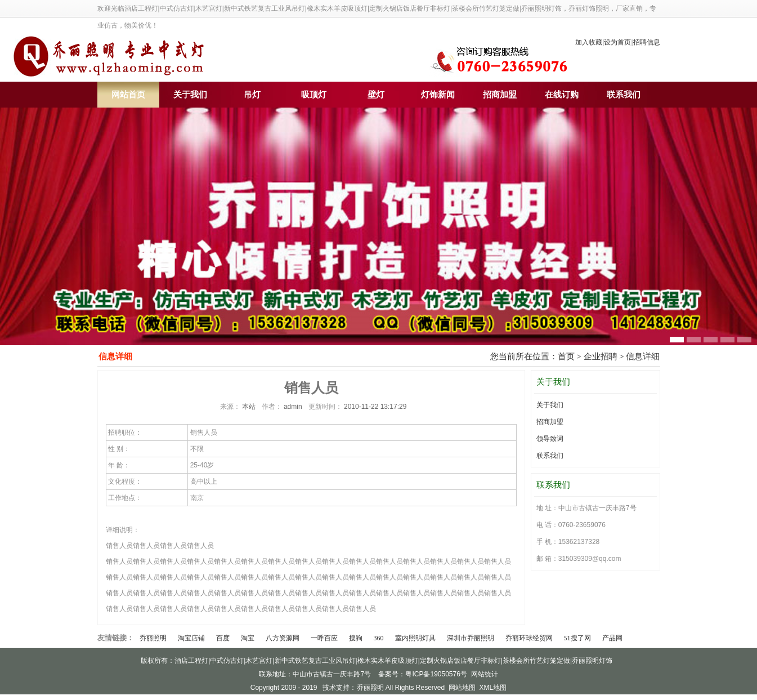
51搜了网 (577, 638)
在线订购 (562, 95)
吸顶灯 (314, 95)
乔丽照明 (153, 638)
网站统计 (485, 674)
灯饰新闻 (438, 95)
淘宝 (248, 638)
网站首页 (128, 95)
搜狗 (356, 638)
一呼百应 (324, 638)
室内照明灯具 (415, 638)
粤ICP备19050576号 (436, 674)
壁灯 (376, 95)
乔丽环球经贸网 (529, 638)
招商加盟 (500, 95)
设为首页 (617, 42)
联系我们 (624, 95)
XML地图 (493, 688)
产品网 (612, 638)
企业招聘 (601, 356)
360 (379, 638)
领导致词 (550, 439)
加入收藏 (589, 42)
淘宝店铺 (191, 638)
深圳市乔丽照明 (471, 638)
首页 (566, 356)
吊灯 (252, 95)
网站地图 (462, 688)
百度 (223, 638)
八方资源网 (283, 638)
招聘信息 (647, 42)
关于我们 (190, 95)
